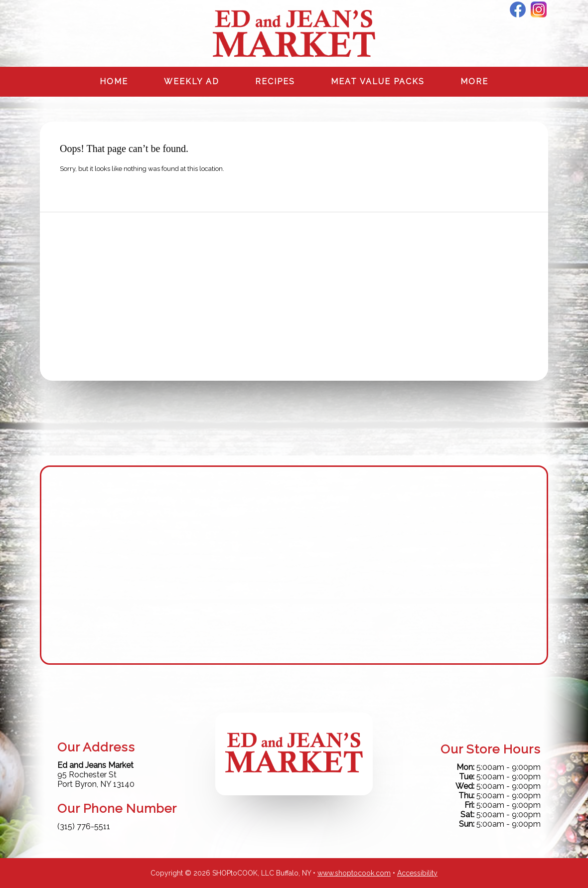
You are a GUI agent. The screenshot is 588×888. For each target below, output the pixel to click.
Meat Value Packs (378, 81)
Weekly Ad (192, 81)
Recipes (275, 81)
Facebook (518, 9)
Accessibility (417, 873)
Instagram (539, 9)
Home (114, 81)
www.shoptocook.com (354, 873)
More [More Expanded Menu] (474, 81)
